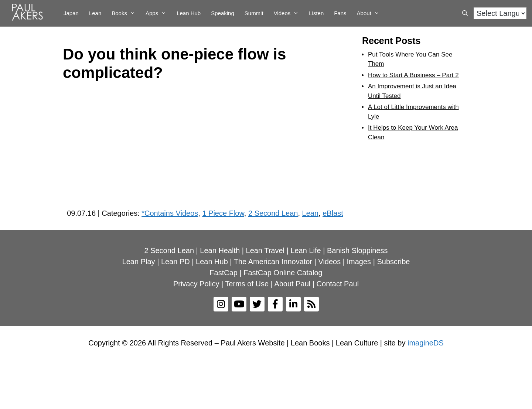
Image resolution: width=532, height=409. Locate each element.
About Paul (292, 284)
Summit (254, 13)
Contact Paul (338, 284)
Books (126, 13)
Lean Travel (265, 250)
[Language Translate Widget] (500, 13)
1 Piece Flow (223, 213)
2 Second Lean (273, 213)
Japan (71, 13)
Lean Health (220, 250)
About (371, 13)
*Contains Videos (170, 213)
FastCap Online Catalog (283, 273)
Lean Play (139, 262)
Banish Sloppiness (357, 250)
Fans (340, 13)
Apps (158, 13)
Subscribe (393, 262)
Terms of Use (247, 284)
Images (359, 262)
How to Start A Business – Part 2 (413, 75)
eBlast (333, 213)
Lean (95, 13)
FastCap (224, 273)
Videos (289, 13)
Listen (316, 13)
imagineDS (426, 343)
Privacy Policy (196, 284)
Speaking (223, 13)
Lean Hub (189, 13)
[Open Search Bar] (465, 13)
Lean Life (306, 250)
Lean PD (175, 262)
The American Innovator (273, 262)
